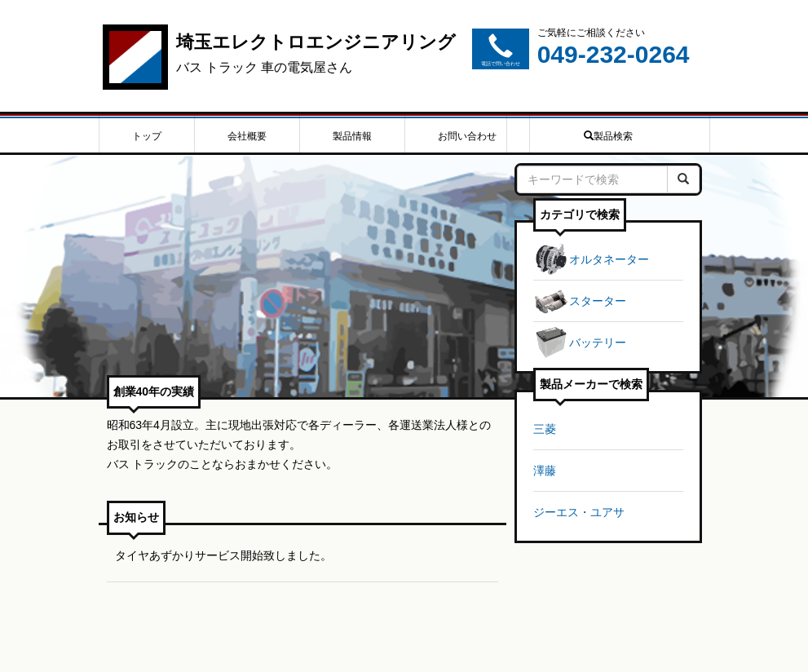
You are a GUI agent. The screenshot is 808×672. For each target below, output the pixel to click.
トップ (147, 136)
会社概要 (247, 136)
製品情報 (352, 136)
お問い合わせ (467, 136)
